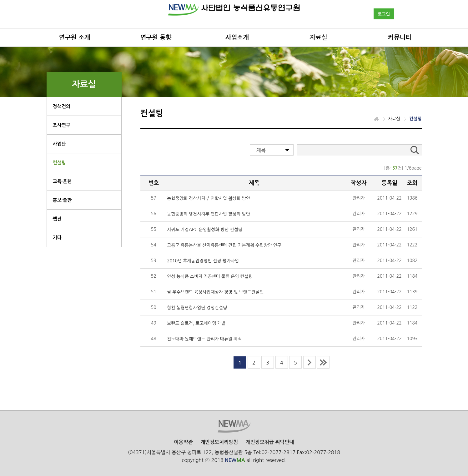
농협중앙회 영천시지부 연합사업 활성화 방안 (209, 214)
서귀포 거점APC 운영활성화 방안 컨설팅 (205, 230)
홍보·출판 (62, 200)
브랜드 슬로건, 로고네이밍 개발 (196, 323)
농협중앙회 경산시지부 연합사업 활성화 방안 (209, 198)
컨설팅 (59, 163)
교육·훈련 (62, 181)
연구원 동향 (156, 37)
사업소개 (237, 37)
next (309, 362)
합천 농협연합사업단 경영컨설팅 (197, 308)
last (323, 362)
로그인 (384, 14)
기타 (57, 238)
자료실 (318, 37)
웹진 (57, 219)
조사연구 (62, 125)
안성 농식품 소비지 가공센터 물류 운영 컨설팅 (210, 276)
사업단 (59, 144)
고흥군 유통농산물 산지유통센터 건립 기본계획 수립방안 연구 (224, 245)
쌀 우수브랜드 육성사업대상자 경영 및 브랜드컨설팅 (215, 292)
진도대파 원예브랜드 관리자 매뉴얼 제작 (204, 339)
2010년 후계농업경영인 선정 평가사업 (203, 261)
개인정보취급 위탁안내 (270, 442)
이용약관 (183, 442)
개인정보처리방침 (219, 442)
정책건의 (62, 106)
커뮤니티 (400, 37)
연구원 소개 (75, 37)
